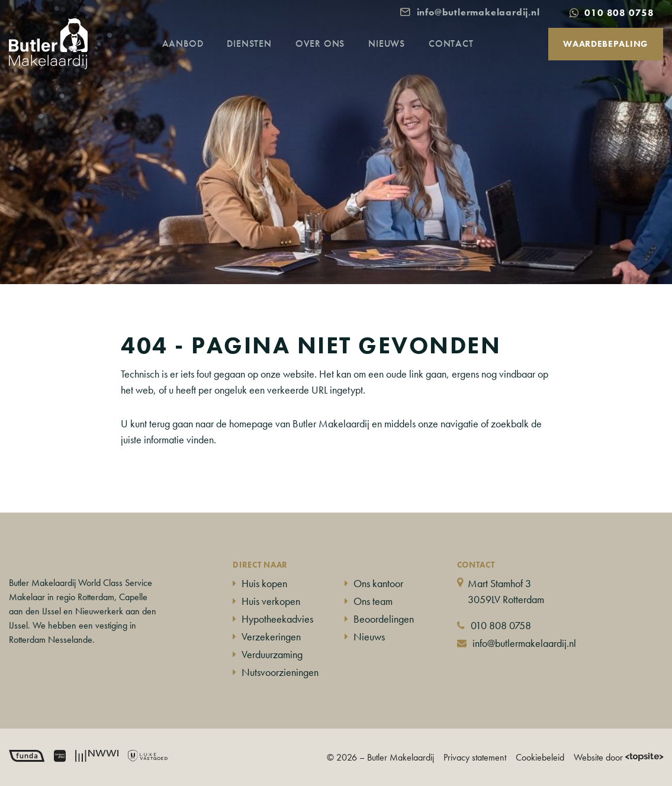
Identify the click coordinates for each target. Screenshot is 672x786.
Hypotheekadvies (277, 619)
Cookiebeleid (540, 757)
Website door (618, 757)
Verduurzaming (272, 654)
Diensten (260, 56)
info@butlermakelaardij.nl (524, 643)
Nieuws (398, 56)
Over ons (331, 56)
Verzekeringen (271, 637)
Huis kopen (264, 583)
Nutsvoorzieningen (280, 672)
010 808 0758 (501, 625)
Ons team (373, 601)
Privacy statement (475, 757)
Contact (462, 56)
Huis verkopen (271, 601)
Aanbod (194, 56)
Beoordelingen (384, 619)
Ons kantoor (378, 583)
